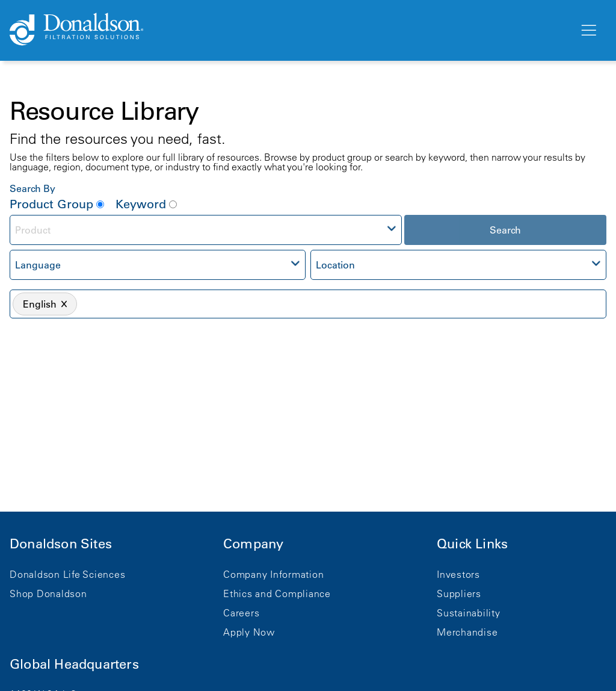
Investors (458, 574)
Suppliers (459, 593)
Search (505, 230)
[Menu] (588, 31)
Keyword (146, 204)
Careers (241, 613)
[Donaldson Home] (289, 30)
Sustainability (469, 613)
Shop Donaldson (48, 593)
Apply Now (249, 632)
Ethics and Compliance (277, 593)
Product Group (57, 204)
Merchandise (467, 632)
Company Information (273, 574)
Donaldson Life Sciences (67, 574)
